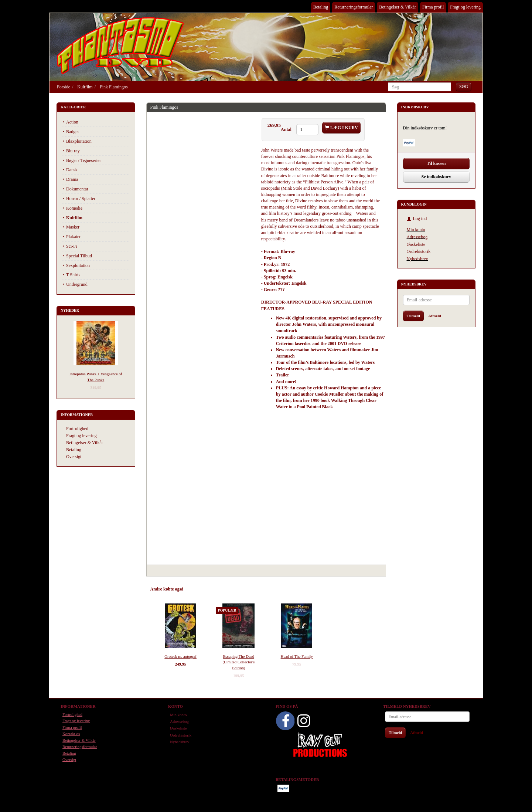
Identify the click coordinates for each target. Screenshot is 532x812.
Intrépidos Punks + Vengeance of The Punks (96, 377)
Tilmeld (413, 316)
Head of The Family (297, 656)
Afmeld (435, 316)
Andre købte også (167, 589)
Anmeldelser (255, 589)
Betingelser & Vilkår (398, 7)
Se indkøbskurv (436, 177)
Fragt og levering (465, 7)
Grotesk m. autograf (180, 656)
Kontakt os (71, 734)
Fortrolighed (77, 429)
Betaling (321, 7)
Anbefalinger (202, 589)
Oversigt (74, 457)
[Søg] (464, 87)
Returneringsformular (354, 7)
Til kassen (436, 163)
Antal (287, 129)
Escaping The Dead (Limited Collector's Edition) (238, 662)
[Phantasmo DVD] (120, 45)
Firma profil (433, 7)
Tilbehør (229, 589)
